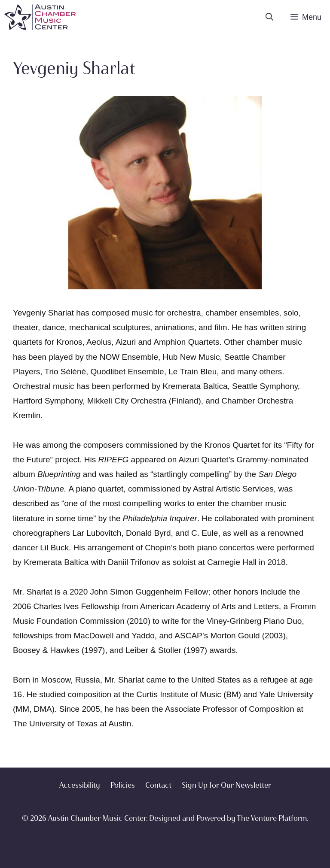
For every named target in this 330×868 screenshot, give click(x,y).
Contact (158, 785)
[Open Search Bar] (269, 17)
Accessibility (80, 785)
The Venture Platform (272, 818)
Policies (123, 785)
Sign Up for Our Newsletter (226, 785)
